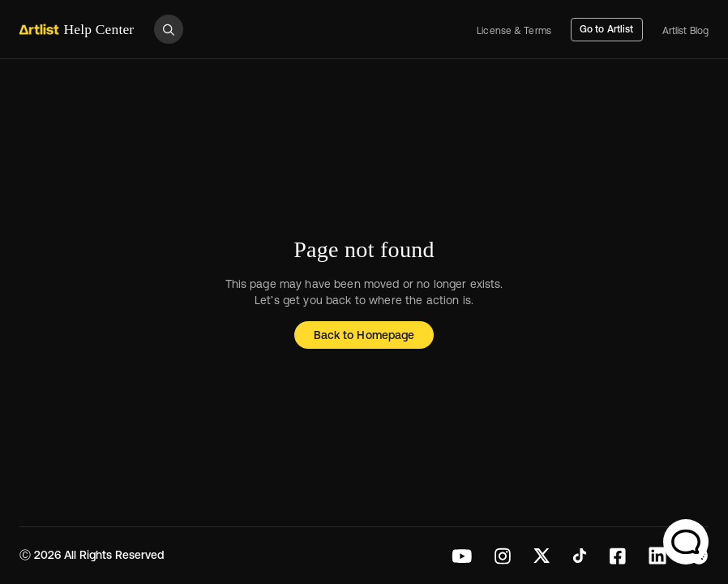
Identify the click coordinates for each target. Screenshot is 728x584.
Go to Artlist (607, 29)
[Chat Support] (686, 542)
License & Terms (514, 31)
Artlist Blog (685, 31)
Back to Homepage (364, 335)
